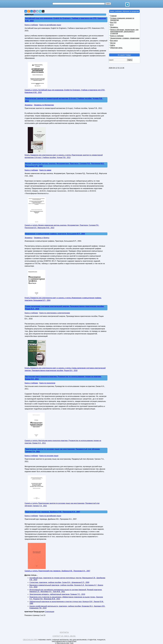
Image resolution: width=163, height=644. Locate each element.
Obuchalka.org (30, 640)
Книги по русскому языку (49, 456)
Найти (113, 45)
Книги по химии (45, 170)
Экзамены (29, 105)
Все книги (114, 41)
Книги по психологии (47, 383)
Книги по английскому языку (50, 25)
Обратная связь (116, 48)
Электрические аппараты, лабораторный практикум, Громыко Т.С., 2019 (57, 594)
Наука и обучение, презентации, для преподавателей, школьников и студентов (124, 32)
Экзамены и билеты (42, 238)
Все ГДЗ (113, 22)
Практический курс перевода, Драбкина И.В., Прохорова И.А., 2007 (53, 512)
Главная (113, 16)
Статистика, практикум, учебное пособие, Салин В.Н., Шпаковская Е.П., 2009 (59, 582)
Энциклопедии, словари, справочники (125, 38)
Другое (113, 43)
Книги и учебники (31, 25)
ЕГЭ (112, 25)
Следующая (50, 612)
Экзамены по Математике (44, 105)
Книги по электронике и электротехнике (55, 313)
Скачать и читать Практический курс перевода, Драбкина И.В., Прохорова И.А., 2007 (57, 571)
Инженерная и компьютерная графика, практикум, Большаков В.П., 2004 (55, 234)
